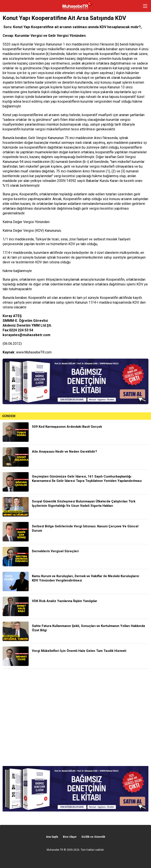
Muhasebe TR (55, 850)
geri (6, 6)
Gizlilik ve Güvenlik (93, 837)
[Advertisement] (75, 717)
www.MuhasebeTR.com (34, 352)
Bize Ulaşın (70, 837)
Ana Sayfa (52, 837)
